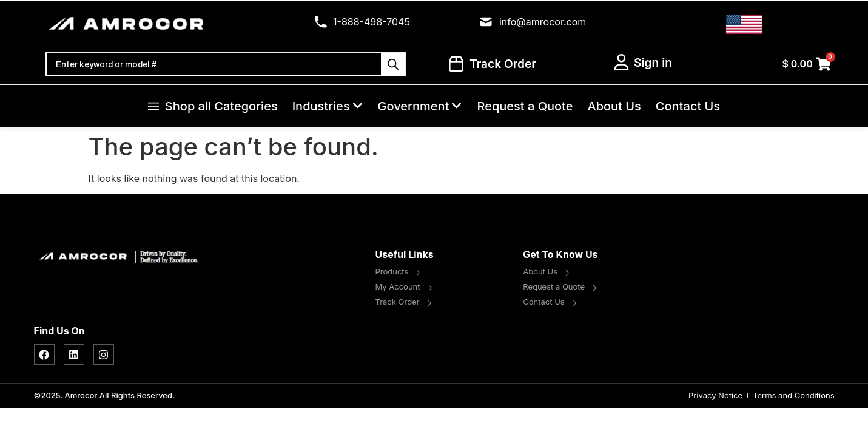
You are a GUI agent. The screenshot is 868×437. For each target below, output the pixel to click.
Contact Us (688, 106)
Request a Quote (525, 106)
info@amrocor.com (543, 22)
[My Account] (621, 62)
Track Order (493, 64)
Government (420, 106)
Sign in (653, 63)
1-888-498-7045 (372, 22)
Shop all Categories (213, 106)
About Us (614, 106)
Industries (328, 106)
